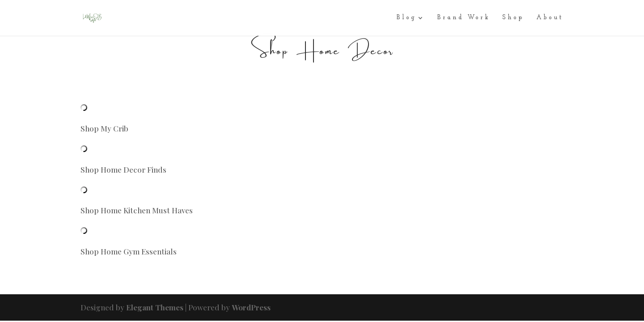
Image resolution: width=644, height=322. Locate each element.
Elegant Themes (155, 307)
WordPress (251, 307)
